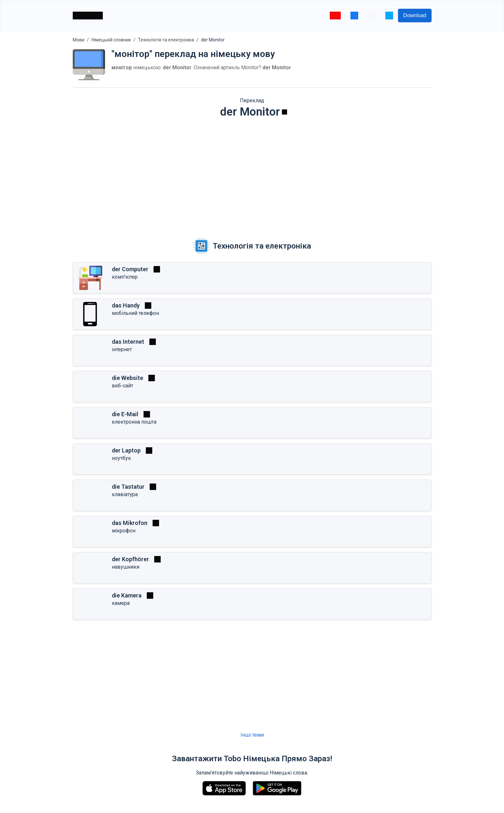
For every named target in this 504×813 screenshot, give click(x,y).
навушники (126, 567)
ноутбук (121, 458)
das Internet (128, 342)
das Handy (126, 305)
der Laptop (126, 450)
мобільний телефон (135, 313)
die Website (128, 378)
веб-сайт (123, 386)
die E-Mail (125, 414)
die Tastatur (128, 487)
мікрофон (124, 531)
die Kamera (127, 595)
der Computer (130, 269)
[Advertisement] (252, 173)
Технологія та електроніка (166, 40)
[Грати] (284, 112)
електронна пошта (134, 422)
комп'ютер (125, 277)
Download (415, 15)
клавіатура (125, 494)
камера (121, 603)
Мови (79, 40)
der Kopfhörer (130, 559)
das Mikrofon (130, 523)
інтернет (122, 349)
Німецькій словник (111, 40)
